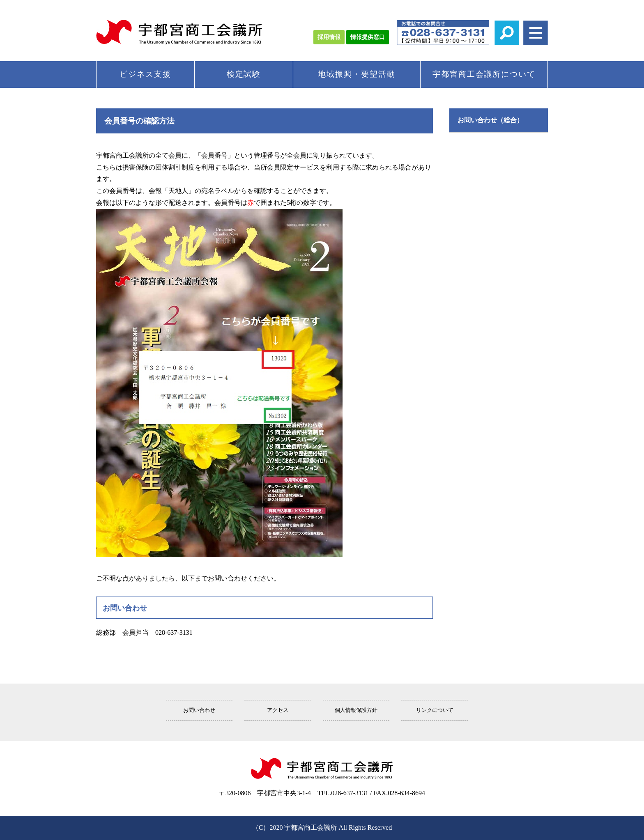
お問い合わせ (199, 710)
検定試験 (244, 74)
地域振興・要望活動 (356, 74)
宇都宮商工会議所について (484, 74)
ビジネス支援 (145, 74)
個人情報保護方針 (356, 710)
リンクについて (435, 710)
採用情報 (329, 37)
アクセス (278, 710)
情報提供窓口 (368, 37)
